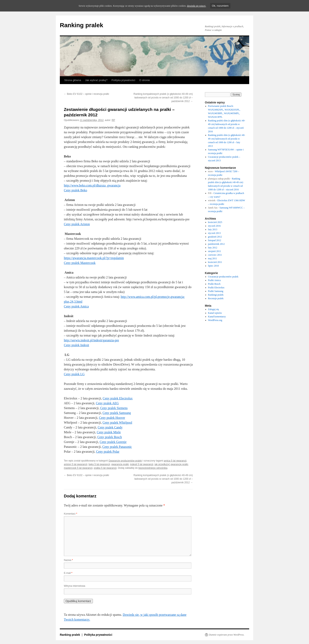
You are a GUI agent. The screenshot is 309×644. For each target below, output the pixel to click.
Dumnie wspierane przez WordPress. (227, 635)
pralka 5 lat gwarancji (105, 468)
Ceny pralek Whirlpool (117, 423)
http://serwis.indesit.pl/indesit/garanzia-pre (91, 340)
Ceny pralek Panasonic (117, 447)
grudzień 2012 (215, 237)
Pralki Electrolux (216, 288)
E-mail (68, 573)
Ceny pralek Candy (110, 427)
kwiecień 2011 (215, 262)
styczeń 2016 (214, 226)
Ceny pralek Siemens (114, 408)
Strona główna (73, 80)
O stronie (145, 80)
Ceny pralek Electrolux (118, 398)
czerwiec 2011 (215, 255)
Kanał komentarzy (217, 317)
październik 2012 (216, 244)
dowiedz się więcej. (196, 6)
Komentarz (71, 514)
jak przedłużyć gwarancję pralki (171, 464)
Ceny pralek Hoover (112, 418)
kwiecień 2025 (215, 222)
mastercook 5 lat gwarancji (78, 468)
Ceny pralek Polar (108, 452)
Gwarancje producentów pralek (125, 461)
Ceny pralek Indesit (76, 345)
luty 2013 (213, 229)
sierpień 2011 (215, 251)
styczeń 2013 (214, 233)
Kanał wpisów (215, 313)
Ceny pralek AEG (107, 403)
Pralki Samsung (216, 291)
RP (114, 120)
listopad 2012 (215, 240)
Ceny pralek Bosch (110, 437)
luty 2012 (213, 248)
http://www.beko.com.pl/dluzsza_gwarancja (92, 185)
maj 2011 (213, 258)
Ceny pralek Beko (76, 190)
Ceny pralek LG (74, 374)
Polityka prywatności (123, 80)
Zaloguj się (214, 309)
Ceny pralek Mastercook (80, 263)
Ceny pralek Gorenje (113, 442)
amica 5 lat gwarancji (175, 461)
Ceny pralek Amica (76, 306)
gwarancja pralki (120, 464)
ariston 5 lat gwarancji (76, 464)
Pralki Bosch (214, 284)
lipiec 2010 (214, 266)
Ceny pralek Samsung (117, 413)
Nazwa (68, 560)
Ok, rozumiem (220, 6)
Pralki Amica (214, 280)
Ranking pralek (81, 25)
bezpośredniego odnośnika (153, 468)
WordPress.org (215, 320)
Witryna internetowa (75, 586)
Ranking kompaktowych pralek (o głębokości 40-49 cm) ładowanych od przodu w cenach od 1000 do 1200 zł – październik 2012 (163, 98)
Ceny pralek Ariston (77, 224)
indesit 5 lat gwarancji (142, 464)
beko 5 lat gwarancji (99, 464)
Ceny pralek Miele (109, 432)
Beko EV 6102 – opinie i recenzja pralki (86, 94)
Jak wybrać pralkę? (96, 80)
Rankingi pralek (216, 295)
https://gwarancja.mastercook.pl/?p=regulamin (94, 258)
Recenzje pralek (216, 298)
